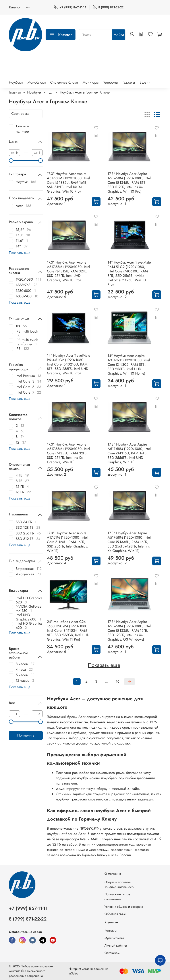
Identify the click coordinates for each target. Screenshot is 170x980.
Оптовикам (112, 953)
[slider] (11, 161)
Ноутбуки (16, 82)
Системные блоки (64, 82)
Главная (15, 92)
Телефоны (111, 82)
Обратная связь (115, 914)
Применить (26, 735)
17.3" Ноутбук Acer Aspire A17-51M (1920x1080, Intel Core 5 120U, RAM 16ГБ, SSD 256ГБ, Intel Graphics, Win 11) (67, 542)
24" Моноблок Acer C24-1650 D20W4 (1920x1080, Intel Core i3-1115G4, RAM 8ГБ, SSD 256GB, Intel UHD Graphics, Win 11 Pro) (68, 631)
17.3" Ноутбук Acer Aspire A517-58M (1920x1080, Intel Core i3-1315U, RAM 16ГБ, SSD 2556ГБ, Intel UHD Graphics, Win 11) (129, 453)
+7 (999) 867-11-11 (70, 7)
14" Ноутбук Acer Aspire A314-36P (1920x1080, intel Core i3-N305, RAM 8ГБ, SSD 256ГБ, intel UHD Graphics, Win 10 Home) (129, 365)
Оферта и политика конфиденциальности (119, 884)
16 (118, 681)
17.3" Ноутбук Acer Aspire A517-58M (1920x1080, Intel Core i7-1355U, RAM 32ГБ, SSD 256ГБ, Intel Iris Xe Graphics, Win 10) (69, 453)
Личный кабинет (116, 946)
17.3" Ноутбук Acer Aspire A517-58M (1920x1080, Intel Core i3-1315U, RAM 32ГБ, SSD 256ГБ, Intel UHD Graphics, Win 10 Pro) (69, 271)
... (51, 92)
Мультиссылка (114, 938)
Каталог (15, 7)
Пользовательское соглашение (117, 897)
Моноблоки (37, 82)
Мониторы (91, 82)
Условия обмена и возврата (124, 907)
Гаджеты (129, 82)
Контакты (110, 930)
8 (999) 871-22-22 (108, 7)
